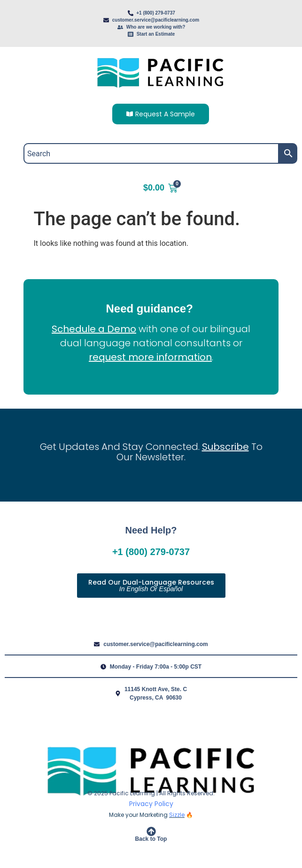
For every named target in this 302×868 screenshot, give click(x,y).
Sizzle (177, 815)
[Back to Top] (151, 831)
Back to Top (151, 839)
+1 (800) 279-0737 (151, 552)
